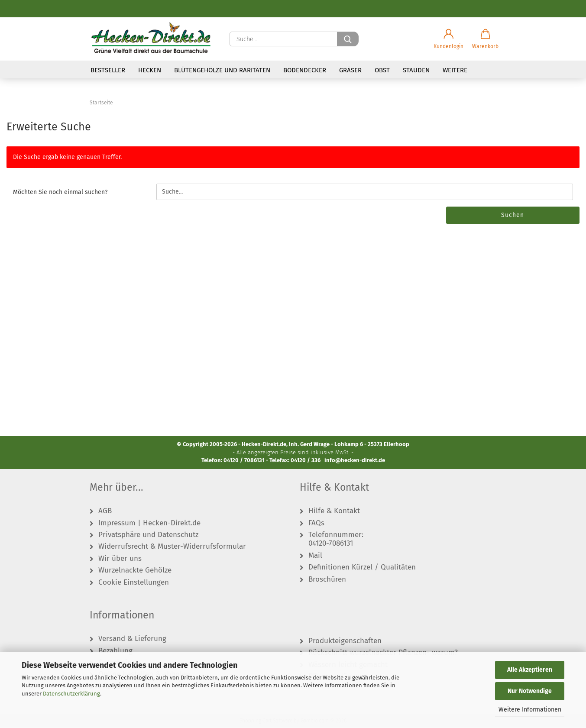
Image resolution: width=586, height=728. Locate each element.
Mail (315, 557)
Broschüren (327, 580)
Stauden (416, 70)
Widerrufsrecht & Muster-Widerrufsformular (172, 548)
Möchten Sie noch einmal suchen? (60, 193)
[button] (448, 39)
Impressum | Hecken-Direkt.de (149, 524)
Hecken (150, 70)
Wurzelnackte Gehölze (135, 572)
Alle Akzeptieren (530, 670)
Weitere (455, 70)
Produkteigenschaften (345, 642)
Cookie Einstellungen (134, 583)
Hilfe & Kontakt (334, 512)
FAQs (316, 524)
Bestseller (108, 70)
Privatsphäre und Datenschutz (148, 536)
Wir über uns (120, 560)
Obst (382, 70)
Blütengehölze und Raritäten (222, 70)
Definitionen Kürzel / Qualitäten (362, 569)
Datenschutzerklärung (71, 694)
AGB (105, 512)
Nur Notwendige (530, 691)
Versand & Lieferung (132, 640)
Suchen (513, 216)
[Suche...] (348, 39)
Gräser (350, 70)
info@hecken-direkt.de (355, 461)
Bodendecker (305, 70)
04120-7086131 (331, 545)
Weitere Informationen (530, 710)
